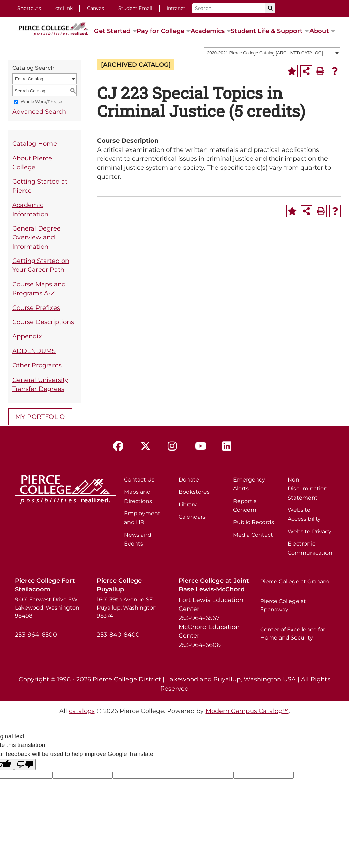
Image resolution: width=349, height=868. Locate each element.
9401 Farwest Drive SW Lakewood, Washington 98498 (47, 608)
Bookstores (194, 492)
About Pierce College (32, 163)
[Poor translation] (25, 764)
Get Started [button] (112, 31)
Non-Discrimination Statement (308, 489)
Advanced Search (39, 112)
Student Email (135, 8)
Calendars (192, 517)
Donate (189, 480)
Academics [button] (208, 31)
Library (188, 504)
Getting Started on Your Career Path (41, 265)
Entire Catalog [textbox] (29, 79)
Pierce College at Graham (295, 581)
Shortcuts (29, 8)
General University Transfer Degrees (40, 384)
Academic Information (30, 209)
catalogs (82, 711)
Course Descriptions (43, 322)
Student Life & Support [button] (267, 31)
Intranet (176, 8)
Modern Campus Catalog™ (247, 711)
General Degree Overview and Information (36, 237)
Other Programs (37, 365)
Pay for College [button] (161, 31)
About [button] (319, 31)
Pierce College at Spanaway (283, 605)
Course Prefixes (36, 308)
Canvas (95, 8)
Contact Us (139, 480)
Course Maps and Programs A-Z (39, 289)
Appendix (27, 336)
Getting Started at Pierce (40, 186)
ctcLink (64, 8)
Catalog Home (35, 144)
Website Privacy (309, 531)
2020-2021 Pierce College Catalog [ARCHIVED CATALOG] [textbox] (265, 53)
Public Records (254, 522)
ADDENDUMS (34, 351)
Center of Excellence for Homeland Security (293, 634)
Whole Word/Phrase (41, 102)
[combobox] (272, 53)
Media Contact (253, 535)
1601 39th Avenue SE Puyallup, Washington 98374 (127, 608)
